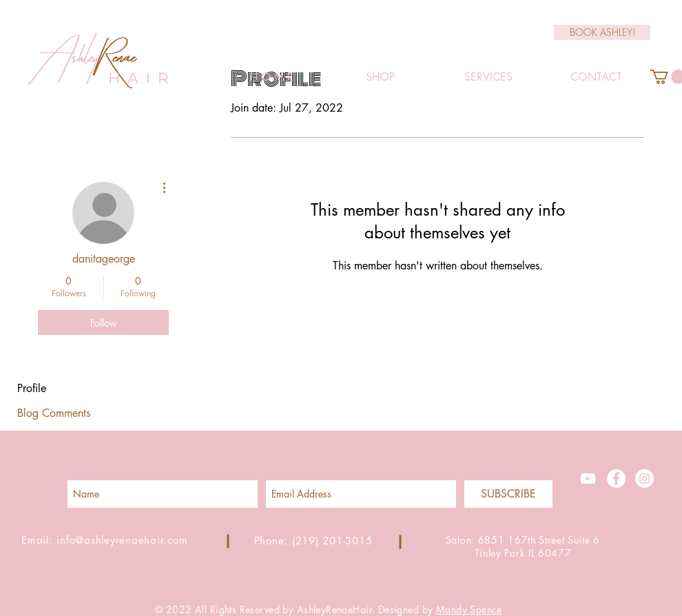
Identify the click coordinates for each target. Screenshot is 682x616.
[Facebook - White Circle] (616, 479)
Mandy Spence (469, 609)
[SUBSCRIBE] (508, 494)
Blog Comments (54, 413)
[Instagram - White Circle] (644, 479)
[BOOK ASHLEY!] (602, 32)
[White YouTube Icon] (588, 479)
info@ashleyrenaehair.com (122, 540)
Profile (32, 388)
